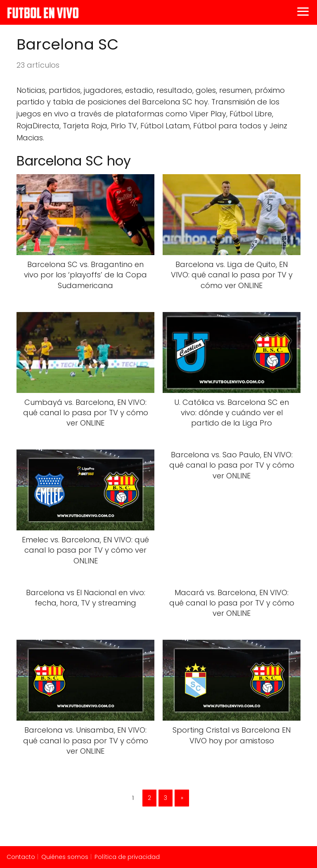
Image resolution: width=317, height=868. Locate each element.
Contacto (21, 857)
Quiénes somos (65, 857)
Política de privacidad (127, 857)
